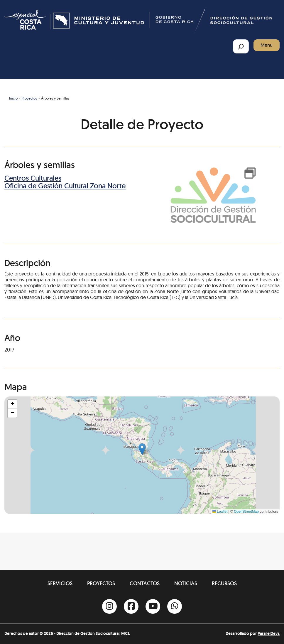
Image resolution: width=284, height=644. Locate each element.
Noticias (186, 583)
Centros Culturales (33, 178)
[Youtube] (153, 606)
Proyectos (29, 98)
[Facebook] (131, 606)
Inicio (13, 98)
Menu (267, 45)
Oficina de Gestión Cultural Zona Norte (65, 186)
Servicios (60, 583)
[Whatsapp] (175, 606)
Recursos (224, 583)
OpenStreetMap (246, 512)
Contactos (145, 583)
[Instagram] (109, 606)
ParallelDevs (269, 633)
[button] (142, 449)
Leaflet (220, 512)
